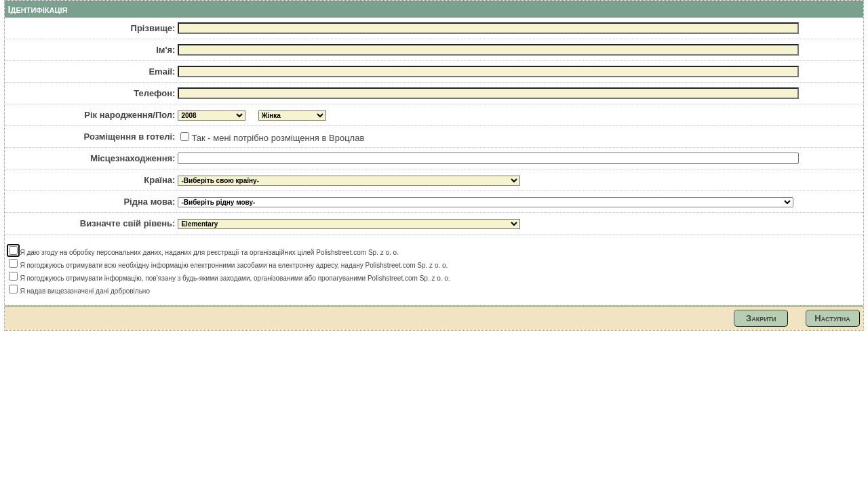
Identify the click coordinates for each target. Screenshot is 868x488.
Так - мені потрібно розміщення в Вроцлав (272, 138)
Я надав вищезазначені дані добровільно (79, 291)
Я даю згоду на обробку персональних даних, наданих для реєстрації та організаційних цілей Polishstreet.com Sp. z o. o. (204, 252)
